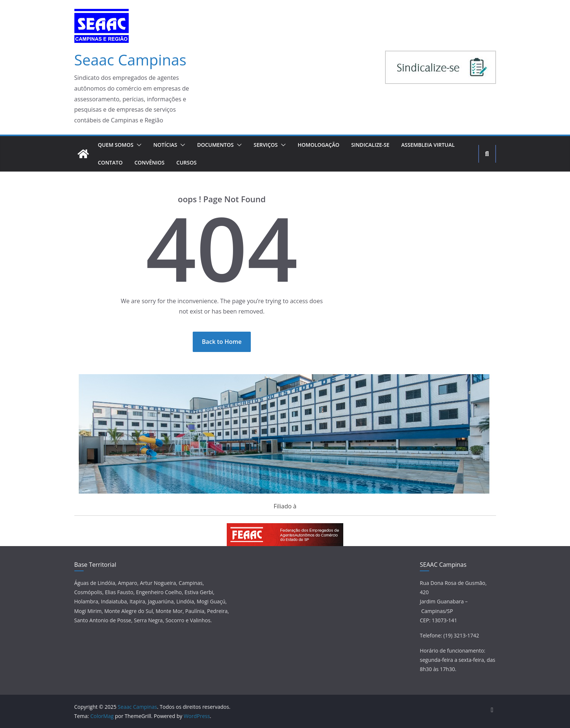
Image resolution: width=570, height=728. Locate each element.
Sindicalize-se (370, 145)
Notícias (165, 145)
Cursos (187, 162)
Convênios (149, 162)
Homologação (319, 145)
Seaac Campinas (130, 60)
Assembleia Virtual (428, 145)
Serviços (266, 145)
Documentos (215, 145)
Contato (110, 162)
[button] (138, 145)
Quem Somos (116, 145)
